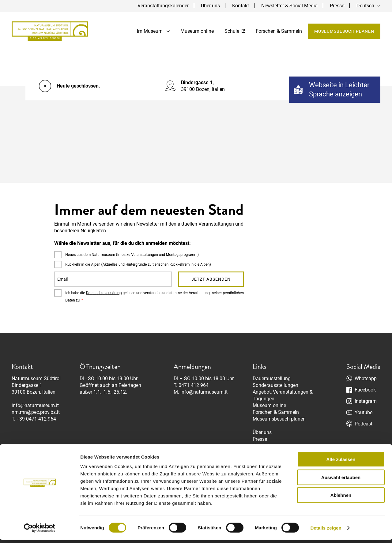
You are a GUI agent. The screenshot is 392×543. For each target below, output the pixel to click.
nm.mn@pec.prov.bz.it (36, 412)
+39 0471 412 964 (36, 419)
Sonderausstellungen (275, 385)
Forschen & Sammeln (279, 31)
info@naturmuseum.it (35, 405)
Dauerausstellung (272, 378)
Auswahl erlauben (341, 480)
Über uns (210, 6)
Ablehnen (341, 498)
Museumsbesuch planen (344, 31)
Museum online (197, 31)
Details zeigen (326, 531)
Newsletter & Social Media (289, 6)
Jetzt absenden (211, 279)
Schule (235, 31)
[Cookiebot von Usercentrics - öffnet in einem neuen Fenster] (40, 531)
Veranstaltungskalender (163, 6)
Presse (337, 6)
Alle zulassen (341, 462)
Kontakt (241, 6)
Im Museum (153, 31)
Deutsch (365, 6)
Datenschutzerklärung (104, 293)
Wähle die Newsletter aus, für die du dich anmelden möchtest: (123, 243)
